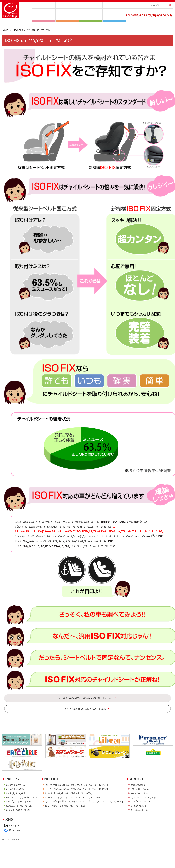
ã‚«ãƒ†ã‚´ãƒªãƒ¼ (91, 5)
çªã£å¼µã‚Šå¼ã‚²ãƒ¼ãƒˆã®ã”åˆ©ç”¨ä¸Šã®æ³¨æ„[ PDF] (93, 807)
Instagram (53, 832)
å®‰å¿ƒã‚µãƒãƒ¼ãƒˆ (114, 5)
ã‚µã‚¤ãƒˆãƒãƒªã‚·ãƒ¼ (19, 844)
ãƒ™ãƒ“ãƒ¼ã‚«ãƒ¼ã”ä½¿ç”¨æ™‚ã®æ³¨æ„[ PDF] (85, 794)
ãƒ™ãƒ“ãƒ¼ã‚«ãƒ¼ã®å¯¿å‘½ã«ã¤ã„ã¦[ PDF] (85, 790)
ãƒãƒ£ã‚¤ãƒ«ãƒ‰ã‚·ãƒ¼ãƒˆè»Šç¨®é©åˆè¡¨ (138, 5)
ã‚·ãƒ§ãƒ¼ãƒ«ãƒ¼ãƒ (161, 15)
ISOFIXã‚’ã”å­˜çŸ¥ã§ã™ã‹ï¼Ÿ (73, 811)
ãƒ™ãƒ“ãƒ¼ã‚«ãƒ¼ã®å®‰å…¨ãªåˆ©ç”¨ (77, 798)
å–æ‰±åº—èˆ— (16, 857)
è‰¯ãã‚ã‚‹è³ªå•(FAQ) (22, 803)
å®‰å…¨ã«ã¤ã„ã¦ (21, 811)
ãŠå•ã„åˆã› (17, 849)
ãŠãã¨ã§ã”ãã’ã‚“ (114, 15)
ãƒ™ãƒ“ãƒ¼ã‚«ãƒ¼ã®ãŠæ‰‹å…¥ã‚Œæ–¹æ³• (81, 803)
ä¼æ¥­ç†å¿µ (15, 836)
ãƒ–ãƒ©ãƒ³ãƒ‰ (67, 5)
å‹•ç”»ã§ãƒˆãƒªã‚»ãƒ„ (19, 815)
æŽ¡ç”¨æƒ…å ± (15, 840)
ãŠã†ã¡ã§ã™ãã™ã (91, 15)
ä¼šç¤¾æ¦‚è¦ (15, 832)
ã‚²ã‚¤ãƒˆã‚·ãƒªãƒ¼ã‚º (44, 15)
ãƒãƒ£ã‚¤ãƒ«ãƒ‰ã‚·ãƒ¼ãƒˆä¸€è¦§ (85, 716)
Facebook (53, 836)
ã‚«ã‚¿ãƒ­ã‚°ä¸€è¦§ (16, 798)
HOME (5, 30)
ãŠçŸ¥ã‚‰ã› (15, 853)
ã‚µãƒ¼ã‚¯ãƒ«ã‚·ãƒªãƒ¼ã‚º (67, 15)
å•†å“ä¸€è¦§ (44, 5)
